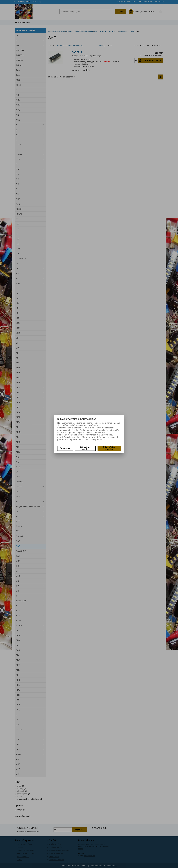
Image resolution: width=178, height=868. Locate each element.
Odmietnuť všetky (85, 448)
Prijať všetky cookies (109, 448)
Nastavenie (65, 448)
